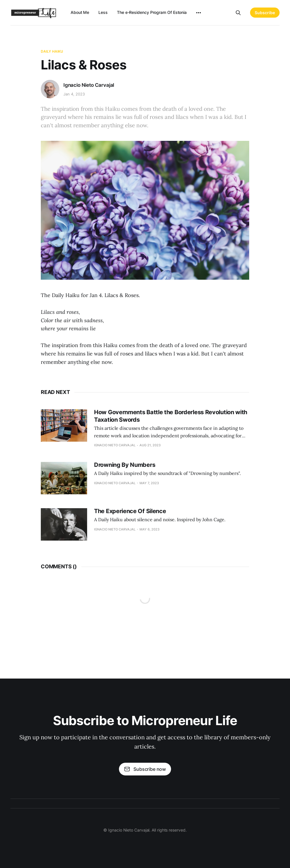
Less (103, 12)
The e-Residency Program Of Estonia (152, 12)
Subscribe (265, 13)
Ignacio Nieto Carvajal (89, 85)
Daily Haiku (52, 51)
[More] (199, 13)
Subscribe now (145, 769)
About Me (80, 12)
